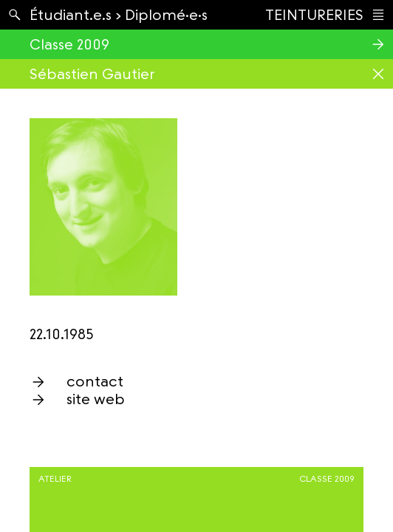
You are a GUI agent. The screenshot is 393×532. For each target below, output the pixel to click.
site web (96, 399)
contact (95, 381)
